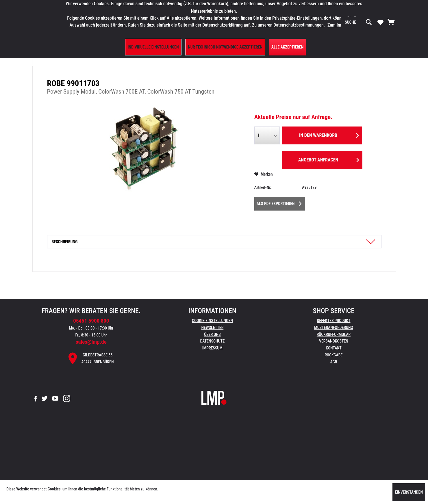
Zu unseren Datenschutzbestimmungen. (288, 25)
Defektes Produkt (333, 321)
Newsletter (212, 328)
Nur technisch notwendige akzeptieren (225, 47)
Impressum (212, 348)
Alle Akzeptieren (288, 47)
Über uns (212, 334)
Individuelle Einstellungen (153, 47)
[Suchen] (369, 22)
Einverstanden (409, 492)
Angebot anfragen (329, 159)
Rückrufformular (334, 334)
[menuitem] (358, 22)
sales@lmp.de (91, 342)
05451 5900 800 (91, 321)
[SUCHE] (358, 22)
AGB (333, 362)
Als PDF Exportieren (279, 202)
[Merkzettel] (380, 22)
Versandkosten (334, 341)
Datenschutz (212, 341)
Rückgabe (333, 355)
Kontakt (334, 348)
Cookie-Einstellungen (212, 321)
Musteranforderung (334, 328)
